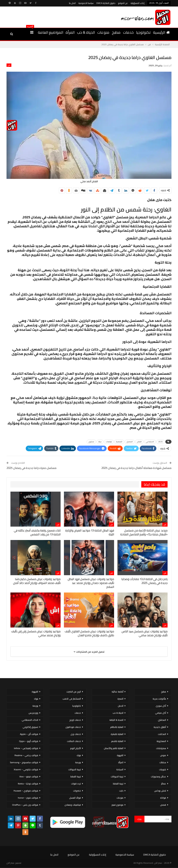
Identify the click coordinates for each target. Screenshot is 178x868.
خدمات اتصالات (74, 741)
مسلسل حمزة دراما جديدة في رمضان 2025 (31, 468)
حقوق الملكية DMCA (106, 3)
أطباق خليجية (160, 727)
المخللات (162, 734)
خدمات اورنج (75, 720)
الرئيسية (161, 32)
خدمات (128, 32)
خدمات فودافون (73, 727)
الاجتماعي (150, 442)
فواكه (163, 798)
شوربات (163, 769)
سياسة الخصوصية (86, 3)
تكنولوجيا (143, 32)
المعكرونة (161, 741)
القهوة (120, 755)
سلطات (163, 762)
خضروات (77, 791)
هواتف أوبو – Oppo (29, 741)
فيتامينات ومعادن (73, 805)
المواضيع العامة (51, 32)
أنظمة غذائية (118, 692)
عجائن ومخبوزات (158, 777)
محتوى (91, 442)
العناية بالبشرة (117, 734)
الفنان (139, 442)
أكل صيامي (161, 713)
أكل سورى (161, 706)
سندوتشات (161, 748)
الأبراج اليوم (75, 748)
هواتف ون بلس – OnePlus (25, 805)
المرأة (70, 32)
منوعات (103, 32)
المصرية (119, 442)
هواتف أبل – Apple (29, 734)
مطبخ (116, 32)
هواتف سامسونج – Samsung (24, 762)
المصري (130, 442)
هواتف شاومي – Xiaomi (26, 769)
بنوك (79, 755)
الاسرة (120, 699)
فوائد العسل (75, 798)
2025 (160, 442)
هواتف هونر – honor (28, 798)
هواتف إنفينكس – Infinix (26, 748)
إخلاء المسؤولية (138, 3)
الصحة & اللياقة (116, 720)
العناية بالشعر (117, 741)
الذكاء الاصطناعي (30, 720)
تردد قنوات (76, 784)
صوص (163, 755)
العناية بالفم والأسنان (114, 748)
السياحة (120, 769)
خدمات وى (76, 734)
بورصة (78, 762)
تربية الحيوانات (117, 777)
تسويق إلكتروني (30, 727)
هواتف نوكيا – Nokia (28, 784)
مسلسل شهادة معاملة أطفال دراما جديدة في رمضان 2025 (136, 468)
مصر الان (10, 863)
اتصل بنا (72, 3)
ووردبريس (33, 713)
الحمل (121, 706)
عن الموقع (123, 3)
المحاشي (162, 720)
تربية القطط (118, 784)
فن (9, 65)
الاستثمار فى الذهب (72, 699)
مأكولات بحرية (159, 699)
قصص (163, 805)
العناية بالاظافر (117, 727)
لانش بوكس (160, 791)
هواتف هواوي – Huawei (26, 791)
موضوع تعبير (117, 805)
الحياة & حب (86, 32)
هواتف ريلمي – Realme (26, 755)
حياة (100, 442)
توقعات (109, 442)
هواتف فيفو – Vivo (29, 777)
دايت (121, 791)
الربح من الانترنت (74, 692)
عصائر (164, 784)
